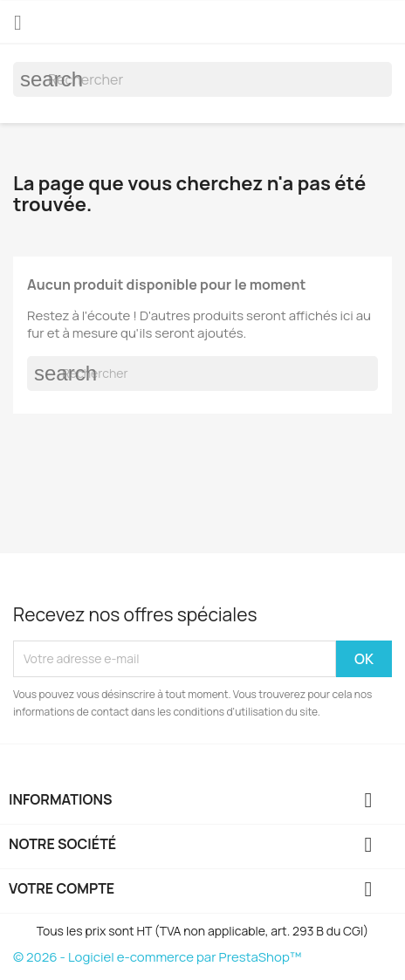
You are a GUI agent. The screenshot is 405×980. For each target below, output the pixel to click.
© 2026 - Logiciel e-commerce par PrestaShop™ (157, 957)
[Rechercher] (202, 79)
